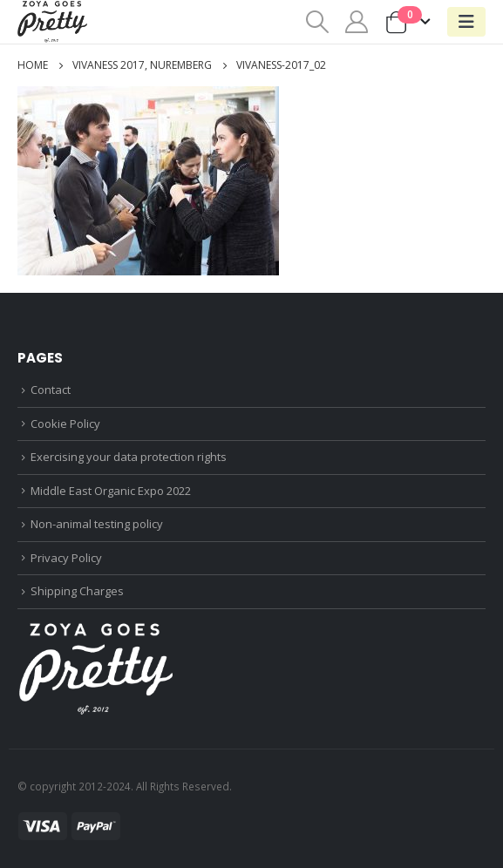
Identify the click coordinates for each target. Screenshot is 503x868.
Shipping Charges (77, 591)
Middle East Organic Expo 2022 (111, 491)
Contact (51, 390)
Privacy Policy (66, 558)
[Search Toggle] (317, 22)
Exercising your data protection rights (129, 457)
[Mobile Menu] (466, 22)
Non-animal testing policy (97, 524)
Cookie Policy (65, 424)
